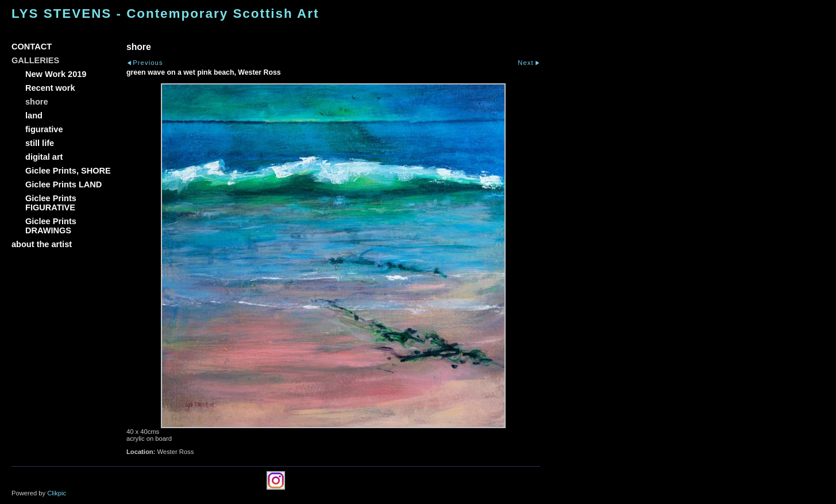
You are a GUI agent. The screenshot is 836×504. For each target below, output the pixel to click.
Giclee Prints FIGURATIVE (51, 203)
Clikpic (57, 493)
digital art (44, 157)
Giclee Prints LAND (63, 184)
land (34, 116)
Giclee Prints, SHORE (68, 171)
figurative (44, 129)
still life (40, 143)
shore (37, 102)
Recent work (50, 88)
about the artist (42, 244)
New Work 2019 (56, 74)
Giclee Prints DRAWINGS (51, 226)
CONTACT (32, 47)
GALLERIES (35, 60)
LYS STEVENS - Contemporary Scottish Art (165, 14)
